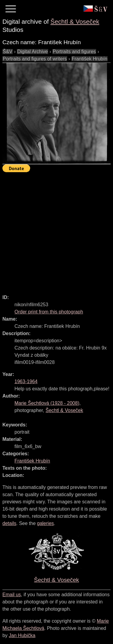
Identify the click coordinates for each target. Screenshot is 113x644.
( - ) (47, 403)
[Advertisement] (56, 231)
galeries (46, 523)
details (9, 523)
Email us (12, 595)
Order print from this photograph (49, 312)
